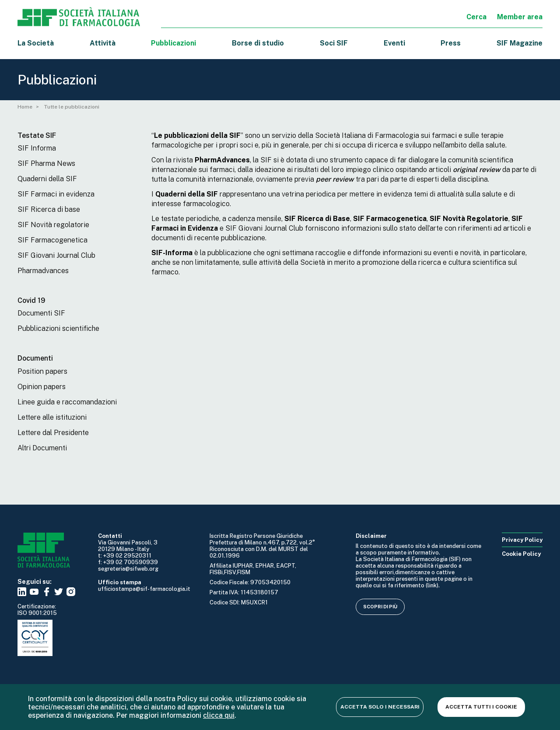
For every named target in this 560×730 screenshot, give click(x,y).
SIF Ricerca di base (49, 209)
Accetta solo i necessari (380, 707)
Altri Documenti (42, 448)
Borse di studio (258, 43)
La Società (36, 43)
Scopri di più (380, 607)
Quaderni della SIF (47, 179)
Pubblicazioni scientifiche (58, 328)
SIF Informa (37, 148)
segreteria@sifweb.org (128, 569)
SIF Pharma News (46, 163)
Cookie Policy (521, 554)
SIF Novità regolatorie (53, 225)
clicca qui (219, 715)
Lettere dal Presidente (53, 433)
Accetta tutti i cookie (481, 707)
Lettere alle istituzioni (52, 417)
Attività (103, 43)
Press (451, 43)
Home (25, 107)
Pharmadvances (43, 271)
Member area (520, 17)
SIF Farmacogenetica (52, 240)
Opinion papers (42, 387)
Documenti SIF (41, 313)
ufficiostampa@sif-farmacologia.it (144, 589)
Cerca (476, 17)
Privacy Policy (522, 540)
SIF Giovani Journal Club (56, 255)
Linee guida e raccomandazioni (67, 402)
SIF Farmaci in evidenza (56, 194)
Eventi (394, 43)
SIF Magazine (520, 43)
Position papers (42, 371)
